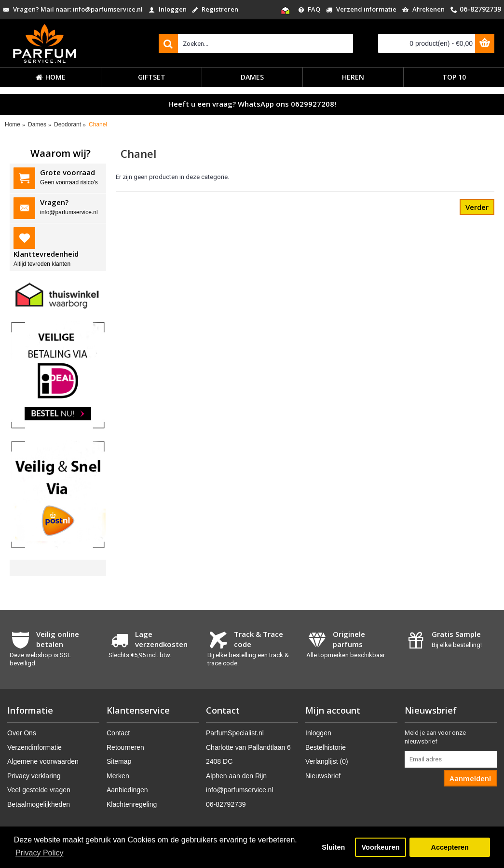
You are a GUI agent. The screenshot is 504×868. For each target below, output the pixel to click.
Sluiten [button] (333, 847)
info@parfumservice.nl (240, 790)
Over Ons (22, 733)
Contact (118, 733)
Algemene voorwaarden (43, 761)
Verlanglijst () (327, 761)
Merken (118, 776)
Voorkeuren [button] (381, 847)
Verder (477, 207)
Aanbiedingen (127, 790)
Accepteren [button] (450, 847)
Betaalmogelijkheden (39, 804)
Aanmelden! (470, 778)
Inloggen (318, 733)
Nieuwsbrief (323, 776)
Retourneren (125, 747)
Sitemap (119, 761)
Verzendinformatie (34, 747)
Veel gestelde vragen (39, 790)
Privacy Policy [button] (40, 853)
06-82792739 (226, 804)
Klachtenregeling (132, 804)
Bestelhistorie (326, 747)
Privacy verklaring (34, 776)
